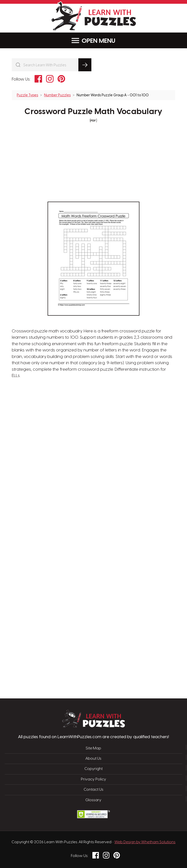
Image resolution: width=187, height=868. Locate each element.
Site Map (93, 748)
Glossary (93, 800)
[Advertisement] (70, 459)
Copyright (93, 769)
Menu (93, 41)
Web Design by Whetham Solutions (145, 842)
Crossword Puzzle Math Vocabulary (93, 112)
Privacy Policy (93, 779)
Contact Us (93, 790)
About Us (93, 759)
